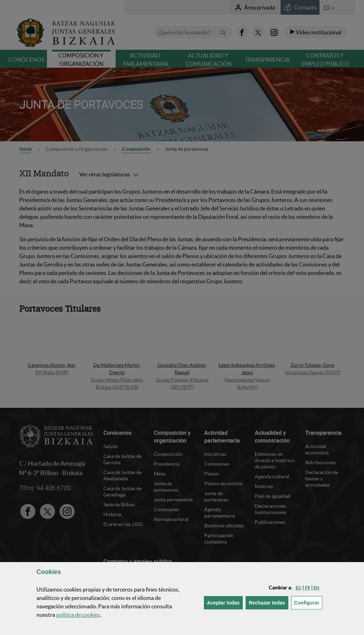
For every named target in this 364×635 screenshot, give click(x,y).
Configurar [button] (308, 602)
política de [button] (78, 615)
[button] (298, 588)
